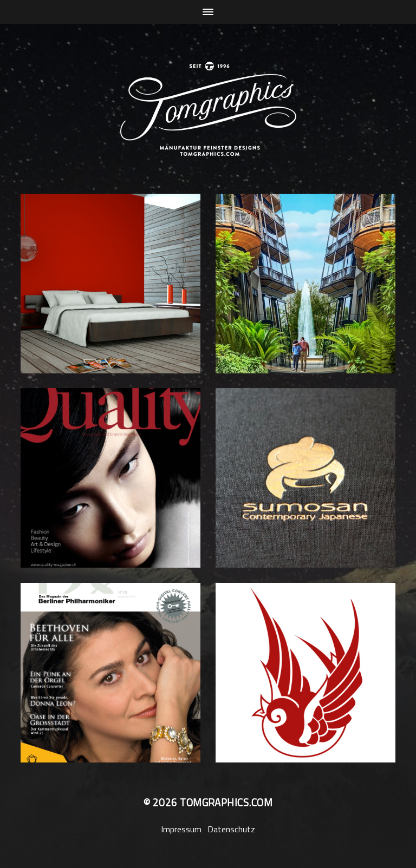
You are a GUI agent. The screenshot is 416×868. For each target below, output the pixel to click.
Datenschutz (231, 829)
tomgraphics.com (226, 803)
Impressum (181, 829)
